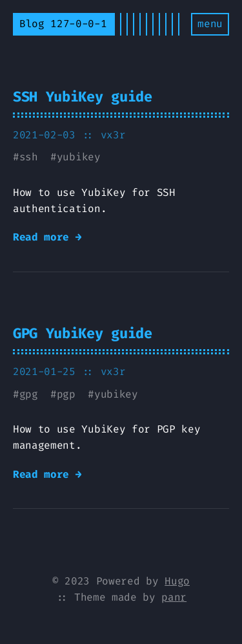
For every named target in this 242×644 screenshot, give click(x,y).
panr (174, 597)
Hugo (177, 581)
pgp (66, 394)
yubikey (79, 157)
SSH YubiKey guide (83, 97)
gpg (29, 394)
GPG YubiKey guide (83, 333)
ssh (29, 157)
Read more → (47, 237)
